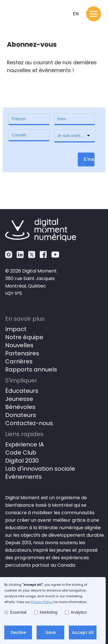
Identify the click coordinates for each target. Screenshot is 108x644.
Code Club (21, 453)
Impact (16, 329)
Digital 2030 (22, 461)
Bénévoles (20, 407)
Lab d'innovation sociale (40, 469)
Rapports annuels (31, 369)
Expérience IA (24, 444)
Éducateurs (22, 391)
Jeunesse (19, 399)
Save (51, 632)
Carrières (19, 361)
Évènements (23, 477)
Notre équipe (24, 337)
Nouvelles (19, 345)
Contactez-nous (29, 423)
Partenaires (22, 353)
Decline (18, 632)
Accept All (83, 632)
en (76, 14)
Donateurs (21, 415)
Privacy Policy (42, 602)
